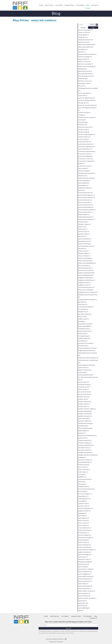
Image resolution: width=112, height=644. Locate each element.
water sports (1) (83, 557)
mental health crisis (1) (85, 331)
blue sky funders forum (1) (86, 76)
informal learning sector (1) (87, 287)
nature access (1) (84, 368)
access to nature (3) (84, 32)
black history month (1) (85, 71)
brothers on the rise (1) (85, 81)
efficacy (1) (82, 190)
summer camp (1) (84, 504)
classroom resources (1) (86, 127)
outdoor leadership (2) (85, 411)
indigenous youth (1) (85, 283)
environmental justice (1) (86, 205)
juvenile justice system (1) (86, 307)
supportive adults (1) (85, 511)
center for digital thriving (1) (87, 98)
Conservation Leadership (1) (87, 161)
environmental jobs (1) (85, 202)
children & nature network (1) (87, 117)
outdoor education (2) (85, 402)
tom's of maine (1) (84, 523)
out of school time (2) (85, 392)
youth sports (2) (83, 603)
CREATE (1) (82, 164)
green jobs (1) (83, 236)
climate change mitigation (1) (87, 134)
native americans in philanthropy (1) (88, 361)
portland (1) (82, 433)
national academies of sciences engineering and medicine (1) (88, 349)
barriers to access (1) (85, 62)
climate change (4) (84, 132)
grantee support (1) (84, 234)
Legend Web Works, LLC (59, 639)
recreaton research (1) (85, 450)
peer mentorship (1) (84, 419)
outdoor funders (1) (84, 404)
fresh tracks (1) (83, 229)
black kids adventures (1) (86, 74)
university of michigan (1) (86, 538)
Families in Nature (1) (85, 224)
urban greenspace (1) (85, 545)
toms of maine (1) (84, 525)
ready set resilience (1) (85, 443)
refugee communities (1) (86, 453)
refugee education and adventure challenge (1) (88, 456)
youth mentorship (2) (85, 589)
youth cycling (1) (83, 567)
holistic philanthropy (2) (86, 261)
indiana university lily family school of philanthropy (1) (87, 274)
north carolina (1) (84, 389)
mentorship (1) (83, 334)
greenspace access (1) (85, 241)
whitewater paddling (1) (85, 562)
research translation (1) (85, 460)
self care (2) (82, 482)
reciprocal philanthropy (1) (86, 445)
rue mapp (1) (82, 474)
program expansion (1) (85, 440)
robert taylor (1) (83, 472)
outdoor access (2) (84, 397)
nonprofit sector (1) (84, 387)
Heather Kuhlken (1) (84, 253)
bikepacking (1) (83, 69)
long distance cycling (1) (86, 324)
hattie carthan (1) (84, 251)
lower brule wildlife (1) (85, 326)
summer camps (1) (84, 506)
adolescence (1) (83, 37)
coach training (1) (84, 139)
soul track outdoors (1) (85, 494)
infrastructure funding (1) (86, 290)
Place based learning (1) (86, 428)
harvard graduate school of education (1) (87, 247)
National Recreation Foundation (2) (88, 354)
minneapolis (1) (83, 341)
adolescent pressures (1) (86, 40)
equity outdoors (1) (84, 215)
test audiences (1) (84, 518)
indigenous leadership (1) (86, 278)
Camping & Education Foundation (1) (88, 89)
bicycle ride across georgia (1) (87, 66)
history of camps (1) (84, 256)
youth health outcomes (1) (86, 576)
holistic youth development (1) (87, 263)
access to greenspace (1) (86, 30)
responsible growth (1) (85, 462)
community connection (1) (86, 144)
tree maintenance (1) (85, 528)
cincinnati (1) (82, 120)
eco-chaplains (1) (84, 185)
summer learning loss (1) (86, 508)
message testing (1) (84, 336)
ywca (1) (81, 610)
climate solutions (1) (84, 137)
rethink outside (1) (84, 465)
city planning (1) (83, 122)
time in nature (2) (84, 521)
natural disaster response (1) (87, 365)
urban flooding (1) (84, 540)
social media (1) (83, 491)
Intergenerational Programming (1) (88, 296)
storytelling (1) (83, 501)
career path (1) (83, 96)
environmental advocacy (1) (87, 195)
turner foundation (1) (85, 535)
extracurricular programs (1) (87, 219)
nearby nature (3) (84, 382)
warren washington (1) (85, 555)
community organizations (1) (87, 147)
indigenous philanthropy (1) (87, 280)
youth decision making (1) (86, 569)
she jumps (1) (83, 484)
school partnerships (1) (85, 479)
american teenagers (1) (85, 57)
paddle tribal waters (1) (85, 416)
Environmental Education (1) (87, 198)
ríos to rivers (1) (83, 467)
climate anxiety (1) (84, 130)
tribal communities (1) (85, 530)
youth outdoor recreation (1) (87, 591)
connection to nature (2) (86, 159)
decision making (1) (84, 171)
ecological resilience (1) (85, 188)
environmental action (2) (86, 193)
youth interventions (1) (85, 581)
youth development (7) (85, 572)
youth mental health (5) (85, 586)
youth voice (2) (83, 606)
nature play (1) (83, 372)
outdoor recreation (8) (85, 414)
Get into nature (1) (84, 232)
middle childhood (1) (85, 338)
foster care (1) (83, 227)
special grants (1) (84, 496)
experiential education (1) (86, 217)
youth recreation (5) (84, 596)
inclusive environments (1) (86, 270)
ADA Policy (60, 642)
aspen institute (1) (84, 59)
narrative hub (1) (84, 346)
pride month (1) (83, 438)
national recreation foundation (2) (88, 358)
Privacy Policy (53, 642)
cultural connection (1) (85, 166)
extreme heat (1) (83, 222)
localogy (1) (82, 321)
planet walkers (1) (84, 431)
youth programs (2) (84, 593)
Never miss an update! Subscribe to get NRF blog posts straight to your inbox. (68, 622)
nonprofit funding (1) (85, 385)
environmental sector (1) (86, 212)
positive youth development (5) (88, 436)
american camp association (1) (87, 54)
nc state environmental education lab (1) (88, 378)
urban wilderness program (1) (87, 550)
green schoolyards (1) (85, 239)
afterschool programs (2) (86, 47)
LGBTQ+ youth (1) (84, 319)
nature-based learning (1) (86, 375)
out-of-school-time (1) (85, 394)
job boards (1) (83, 302)
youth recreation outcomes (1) (87, 598)
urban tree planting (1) (85, 547)
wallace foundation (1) (85, 552)
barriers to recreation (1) (86, 64)
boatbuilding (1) (83, 79)
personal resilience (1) (85, 421)
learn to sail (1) (83, 317)
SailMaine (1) (82, 477)
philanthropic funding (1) (86, 423)
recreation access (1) (85, 448)
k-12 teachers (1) (83, 309)
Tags (93, 28)
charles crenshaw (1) (85, 113)
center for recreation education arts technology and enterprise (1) (88, 108)
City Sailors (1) (83, 125)
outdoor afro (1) (83, 399)
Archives (83, 28)
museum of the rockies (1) (86, 343)
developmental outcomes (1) (87, 173)
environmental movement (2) (87, 210)
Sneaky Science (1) (84, 487)
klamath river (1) (83, 312)
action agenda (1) (84, 35)
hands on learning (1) (85, 244)
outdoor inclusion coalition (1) (87, 409)
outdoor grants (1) (84, 406)
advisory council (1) (84, 42)
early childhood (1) (84, 183)
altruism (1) (82, 52)
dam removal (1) (83, 168)
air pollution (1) (83, 49)
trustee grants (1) (84, 533)
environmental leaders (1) (86, 207)
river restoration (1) (84, 470)
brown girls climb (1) (85, 83)
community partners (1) (86, 149)
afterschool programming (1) (87, 45)
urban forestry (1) (84, 542)
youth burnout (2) (84, 564)
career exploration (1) (85, 93)
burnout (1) (82, 86)
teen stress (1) (83, 516)
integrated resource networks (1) (88, 292)
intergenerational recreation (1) (88, 300)
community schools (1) (85, 154)
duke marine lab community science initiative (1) (87, 179)
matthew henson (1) (84, 329)
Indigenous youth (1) (85, 285)
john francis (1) (83, 304)
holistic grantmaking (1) (85, 258)
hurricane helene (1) (84, 266)
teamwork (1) (82, 513)
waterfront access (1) (85, 559)
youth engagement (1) (85, 574)
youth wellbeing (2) (84, 608)
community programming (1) (87, 151)
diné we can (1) (83, 176)
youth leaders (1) (84, 584)
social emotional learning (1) (87, 489)
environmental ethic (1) (85, 200)
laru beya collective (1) (85, 314)
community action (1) (85, 142)
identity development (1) (86, 268)
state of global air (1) (85, 499)
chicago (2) (82, 115)
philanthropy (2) (83, 426)
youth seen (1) (83, 601)
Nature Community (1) (85, 370)
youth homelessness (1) (86, 579)
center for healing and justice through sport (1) (87, 102)
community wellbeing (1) (86, 156)
